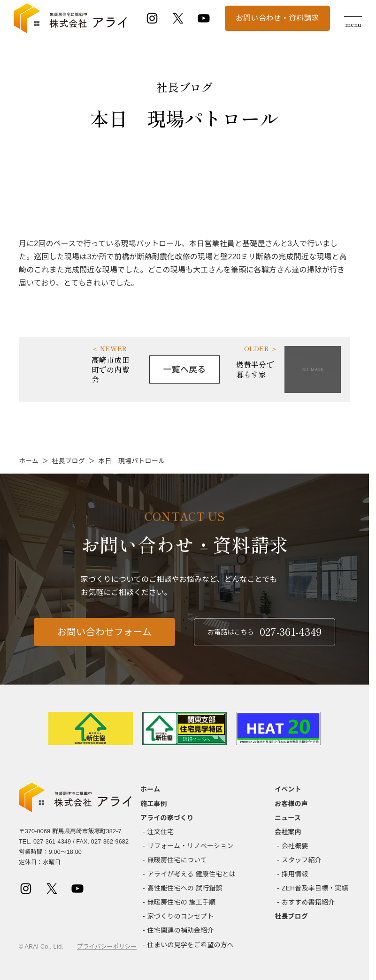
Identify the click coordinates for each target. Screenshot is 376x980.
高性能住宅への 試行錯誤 (185, 888)
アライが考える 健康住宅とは (192, 874)
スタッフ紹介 (302, 860)
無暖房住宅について (177, 860)
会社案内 (288, 832)
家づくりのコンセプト (181, 916)
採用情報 (295, 874)
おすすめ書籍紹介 (308, 902)
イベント (288, 789)
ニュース (288, 818)
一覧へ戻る (185, 369)
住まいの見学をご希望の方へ (191, 945)
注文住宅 (161, 832)
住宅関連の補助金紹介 (181, 930)
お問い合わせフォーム (104, 637)
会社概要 (295, 846)
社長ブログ (68, 461)
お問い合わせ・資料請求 (277, 18)
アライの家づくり (167, 818)
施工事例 (154, 804)
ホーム (29, 461)
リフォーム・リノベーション (190, 846)
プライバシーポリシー (107, 947)
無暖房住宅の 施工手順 (182, 902)
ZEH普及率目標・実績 (315, 888)
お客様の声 (291, 804)
